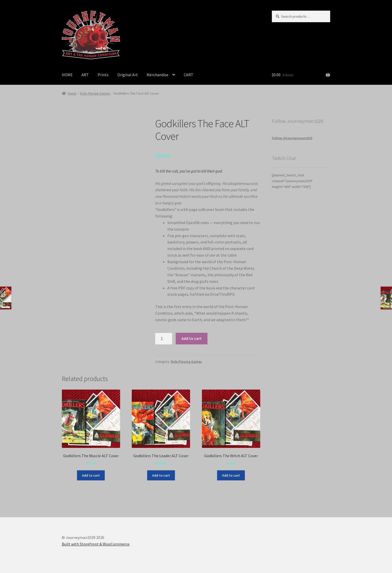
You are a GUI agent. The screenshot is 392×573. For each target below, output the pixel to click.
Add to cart (192, 338)
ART (85, 75)
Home (72, 93)
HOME (67, 75)
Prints (103, 75)
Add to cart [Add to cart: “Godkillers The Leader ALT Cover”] (161, 475)
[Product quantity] (164, 339)
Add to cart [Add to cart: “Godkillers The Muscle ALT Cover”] (91, 475)
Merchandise (158, 75)
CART (189, 75)
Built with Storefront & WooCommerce (96, 544)
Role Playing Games (95, 93)
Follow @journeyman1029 (292, 138)
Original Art (128, 75)
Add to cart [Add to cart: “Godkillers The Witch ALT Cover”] (231, 475)
